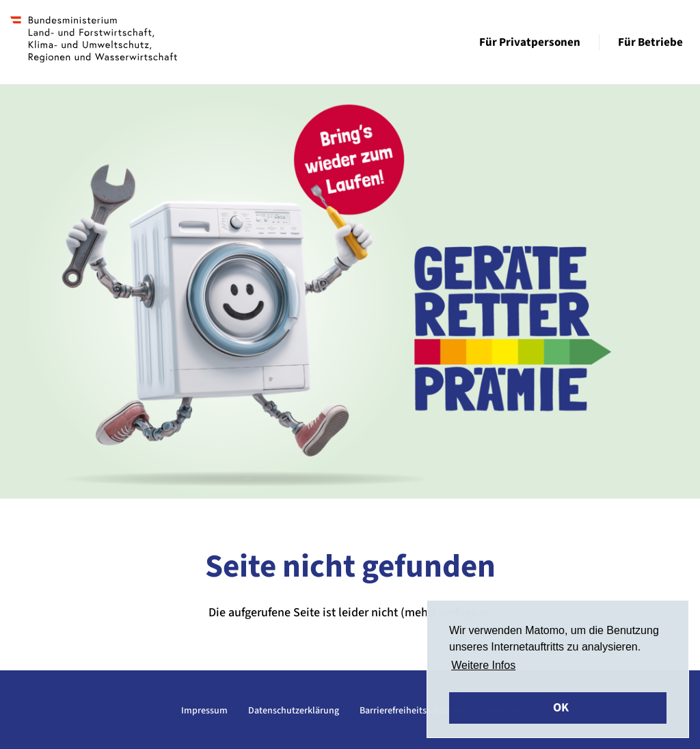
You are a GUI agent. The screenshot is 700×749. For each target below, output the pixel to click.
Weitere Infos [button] (483, 665)
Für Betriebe (650, 42)
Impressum (204, 711)
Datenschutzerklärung (294, 711)
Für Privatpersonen (530, 42)
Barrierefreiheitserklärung (413, 711)
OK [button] (561, 708)
